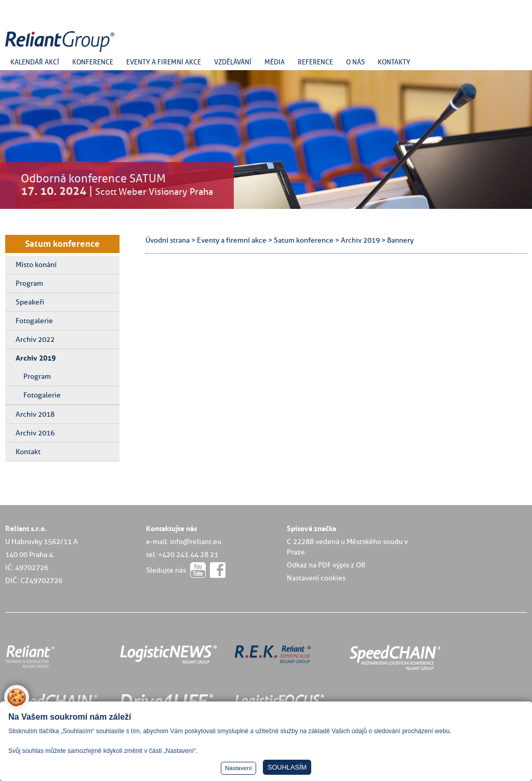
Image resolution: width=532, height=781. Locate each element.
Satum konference (62, 244)
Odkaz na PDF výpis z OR (326, 565)
